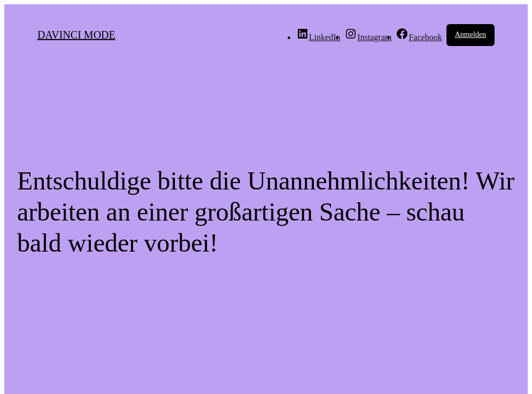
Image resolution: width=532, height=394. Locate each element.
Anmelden (471, 35)
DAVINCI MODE (76, 35)
